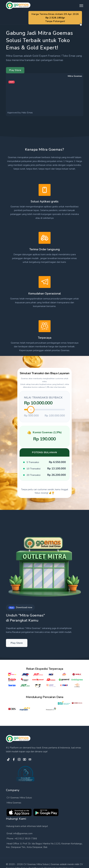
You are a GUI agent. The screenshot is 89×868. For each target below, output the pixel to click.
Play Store (15, 70)
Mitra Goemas (14, 803)
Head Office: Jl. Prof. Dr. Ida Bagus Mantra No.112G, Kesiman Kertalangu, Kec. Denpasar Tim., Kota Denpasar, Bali (44, 845)
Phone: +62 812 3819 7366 (22, 839)
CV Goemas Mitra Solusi (19, 798)
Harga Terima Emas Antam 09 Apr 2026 (55, 18)
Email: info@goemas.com (20, 833)
